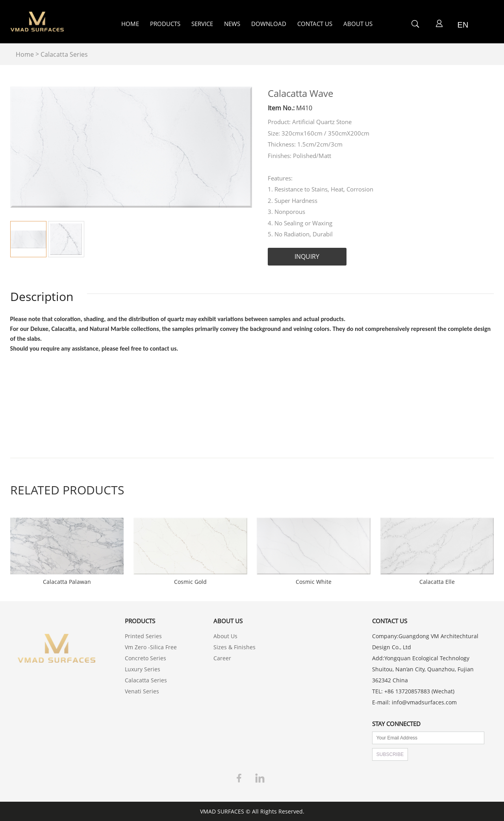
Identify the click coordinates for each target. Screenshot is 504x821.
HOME (130, 24)
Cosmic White (314, 582)
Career (222, 658)
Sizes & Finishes (234, 647)
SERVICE (202, 24)
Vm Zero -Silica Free (151, 647)
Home (25, 54)
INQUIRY (307, 256)
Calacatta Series (64, 54)
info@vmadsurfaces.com (424, 702)
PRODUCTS (165, 24)
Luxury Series (143, 669)
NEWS (232, 24)
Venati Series (142, 691)
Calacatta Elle (437, 582)
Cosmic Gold (190, 582)
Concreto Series (145, 658)
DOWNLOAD (269, 24)
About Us (225, 636)
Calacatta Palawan (67, 582)
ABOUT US (358, 24)
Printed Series (143, 636)
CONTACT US (315, 24)
